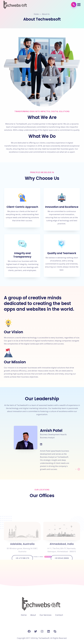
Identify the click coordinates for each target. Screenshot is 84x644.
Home (36, 14)
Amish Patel (51, 430)
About (33, 615)
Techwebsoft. (44, 638)
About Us (46, 14)
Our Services (45, 615)
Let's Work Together (44, 560)
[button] (79, 5)
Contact (59, 615)
